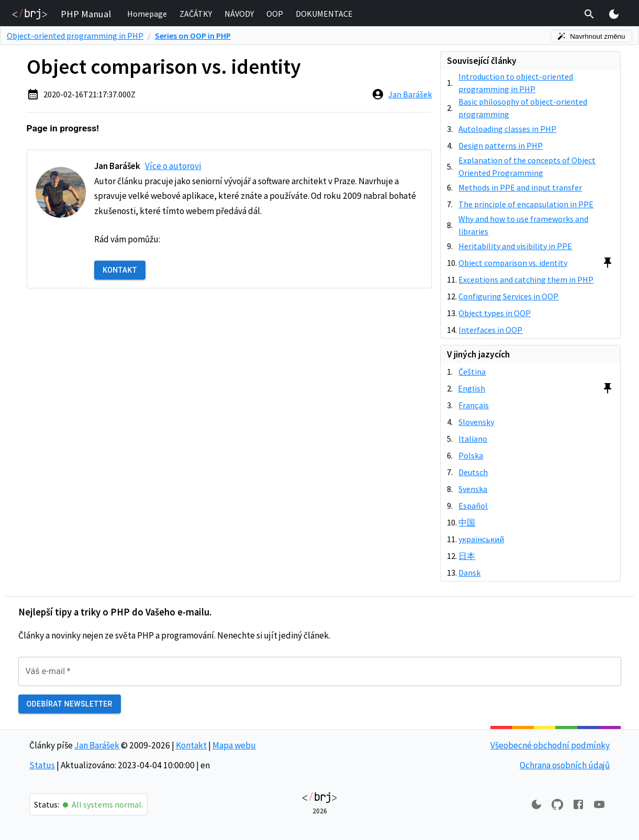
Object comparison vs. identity (513, 263)
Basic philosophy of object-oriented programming (523, 108)
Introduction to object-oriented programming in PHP (516, 83)
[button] (147, 14)
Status (42, 765)
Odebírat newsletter (70, 704)
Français (474, 405)
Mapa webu (234, 745)
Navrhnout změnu (591, 36)
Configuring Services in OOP (508, 296)
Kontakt (120, 270)
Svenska (473, 489)
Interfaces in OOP (490, 330)
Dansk (469, 573)
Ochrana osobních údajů (565, 765)
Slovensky (476, 422)
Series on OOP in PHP (193, 36)
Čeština (472, 372)
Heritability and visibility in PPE (515, 246)
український (481, 539)
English (472, 388)
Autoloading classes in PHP (507, 129)
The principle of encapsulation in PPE (526, 204)
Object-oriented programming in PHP (75, 36)
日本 (467, 556)
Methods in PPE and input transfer (520, 187)
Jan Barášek (410, 94)
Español (473, 506)
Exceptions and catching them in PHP (526, 279)
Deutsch (473, 472)
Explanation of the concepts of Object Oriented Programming (527, 166)
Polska (471, 455)
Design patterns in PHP (501, 145)
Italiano (473, 439)
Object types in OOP (495, 313)
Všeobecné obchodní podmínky (550, 745)
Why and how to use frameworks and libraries (523, 225)
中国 (467, 522)
